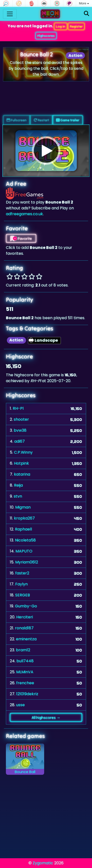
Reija (18, 485)
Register (76, 26)
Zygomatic (43, 863)
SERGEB (23, 595)
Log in (61, 26)
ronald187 (24, 628)
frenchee (25, 683)
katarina (22, 474)
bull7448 (25, 661)
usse (20, 705)
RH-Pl (18, 408)
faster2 (22, 573)
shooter (21, 419)
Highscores (46, 36)
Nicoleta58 (25, 540)
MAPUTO (24, 551)
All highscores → (46, 717)
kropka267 (24, 518)
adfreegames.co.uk (24, 214)
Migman (23, 507)
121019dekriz (27, 694)
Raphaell (23, 529)
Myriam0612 (27, 562)
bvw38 (20, 430)
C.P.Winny (23, 452)
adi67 (20, 441)
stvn (18, 496)
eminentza (26, 639)
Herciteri (25, 617)
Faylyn (21, 584)
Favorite (21, 238)
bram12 (23, 650)
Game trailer (68, 120)
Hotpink (21, 463)
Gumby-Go (26, 606)
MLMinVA (25, 672)
